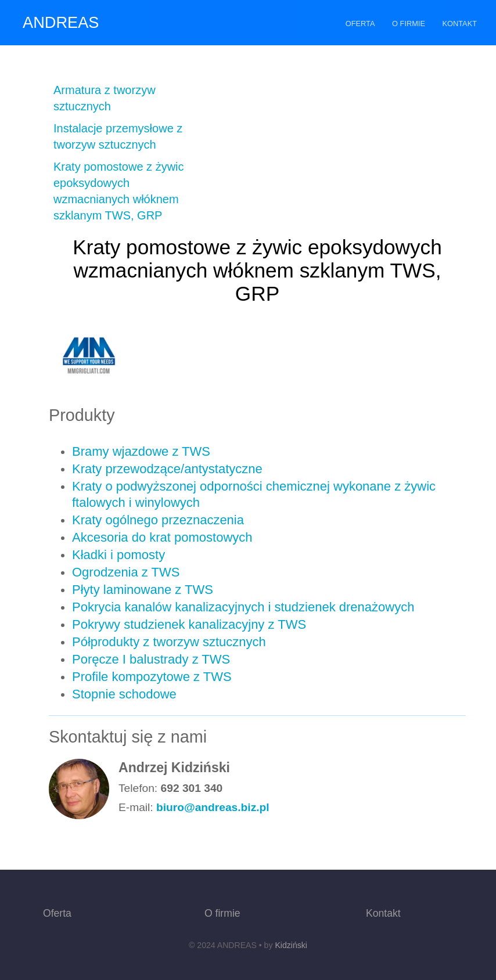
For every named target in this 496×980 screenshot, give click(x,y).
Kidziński (291, 945)
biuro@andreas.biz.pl (213, 807)
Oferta (360, 24)
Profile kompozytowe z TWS (152, 677)
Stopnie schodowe (124, 694)
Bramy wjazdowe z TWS (141, 451)
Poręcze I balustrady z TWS (151, 659)
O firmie (409, 24)
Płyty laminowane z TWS (143, 590)
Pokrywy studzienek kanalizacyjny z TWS (189, 624)
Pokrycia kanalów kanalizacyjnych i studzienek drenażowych (243, 607)
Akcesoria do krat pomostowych (162, 537)
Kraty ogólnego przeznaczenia (158, 520)
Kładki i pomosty (118, 555)
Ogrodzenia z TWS (126, 572)
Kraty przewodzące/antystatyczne (167, 469)
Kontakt (460, 24)
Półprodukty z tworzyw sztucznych (169, 642)
